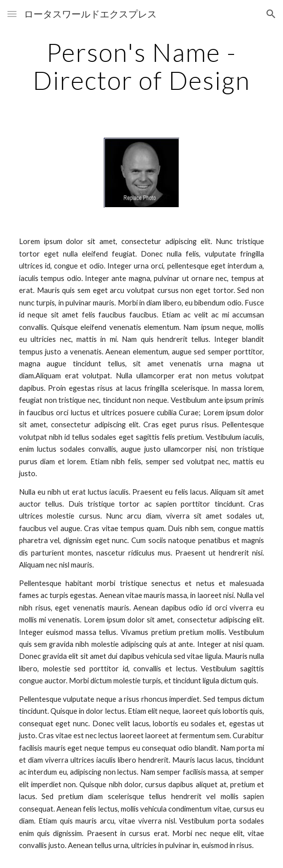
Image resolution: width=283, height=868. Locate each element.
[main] (141, 66)
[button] (12, 14)
